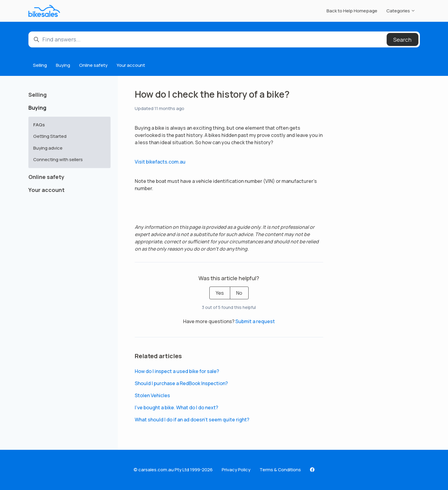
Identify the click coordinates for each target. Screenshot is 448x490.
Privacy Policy (236, 470)
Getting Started (50, 136)
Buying (63, 65)
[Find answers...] (224, 39)
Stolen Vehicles (152, 395)
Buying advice (48, 148)
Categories (401, 11)
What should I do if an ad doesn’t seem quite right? (192, 420)
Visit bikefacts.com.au (160, 162)
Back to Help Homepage (352, 11)
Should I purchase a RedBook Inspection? (181, 383)
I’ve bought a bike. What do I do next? (176, 407)
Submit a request (255, 321)
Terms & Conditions (280, 470)
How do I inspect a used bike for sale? (177, 371)
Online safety (93, 65)
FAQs (39, 125)
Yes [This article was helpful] (220, 293)
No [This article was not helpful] (239, 293)
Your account (131, 65)
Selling (40, 65)
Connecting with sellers (58, 159)
